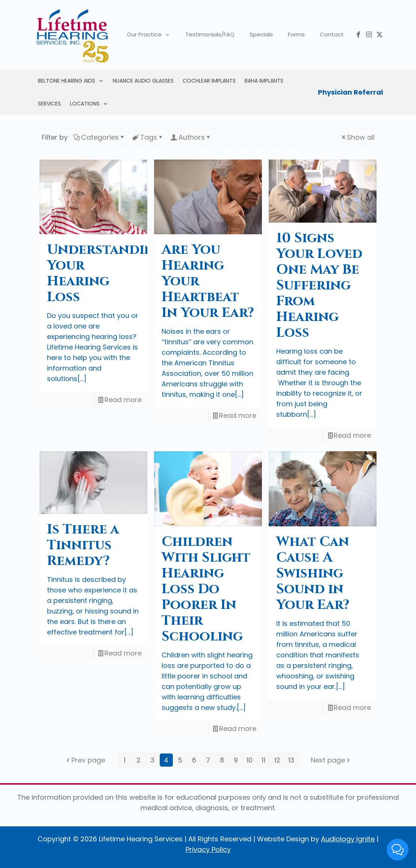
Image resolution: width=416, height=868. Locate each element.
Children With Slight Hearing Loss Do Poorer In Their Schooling (206, 589)
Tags (148, 137)
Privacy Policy (208, 849)
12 (277, 760)
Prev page (85, 760)
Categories (99, 137)
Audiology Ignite (348, 839)
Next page (331, 760)
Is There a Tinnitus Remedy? (83, 545)
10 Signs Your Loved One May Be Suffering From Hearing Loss (319, 285)
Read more (123, 400)
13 (291, 760)
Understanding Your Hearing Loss (106, 273)
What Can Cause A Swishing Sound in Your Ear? (313, 573)
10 (250, 760)
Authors (191, 137)
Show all (357, 137)
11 (263, 760)
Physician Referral (350, 92)
